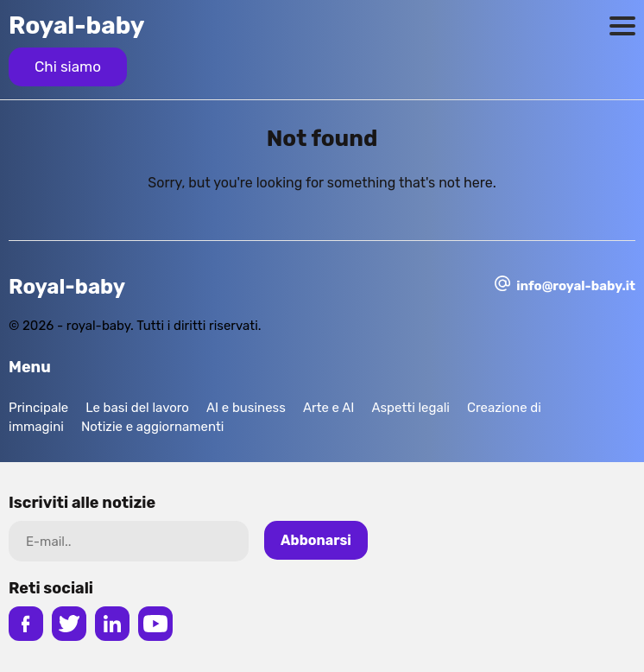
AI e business (246, 408)
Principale (38, 408)
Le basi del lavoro (137, 408)
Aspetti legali (410, 408)
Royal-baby (77, 26)
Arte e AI (329, 408)
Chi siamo (68, 67)
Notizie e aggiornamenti (153, 427)
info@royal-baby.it (576, 286)
